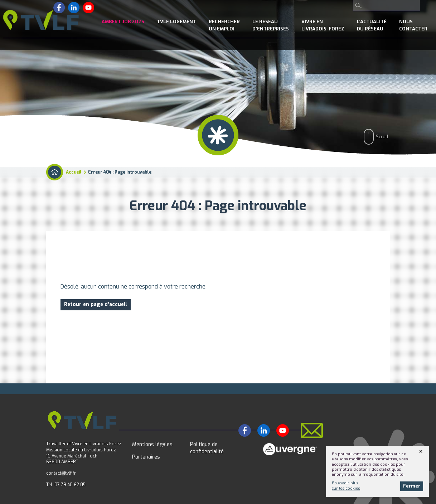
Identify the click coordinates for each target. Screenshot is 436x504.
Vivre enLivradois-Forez (323, 25)
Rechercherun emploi (224, 25)
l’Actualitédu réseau (372, 25)
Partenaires (146, 457)
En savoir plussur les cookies (346, 486)
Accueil (74, 172)
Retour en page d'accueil (96, 304)
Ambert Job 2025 (123, 22)
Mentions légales (152, 444)
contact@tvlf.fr (61, 473)
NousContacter (413, 25)
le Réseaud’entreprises (271, 25)
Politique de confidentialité (207, 448)
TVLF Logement (176, 22)
